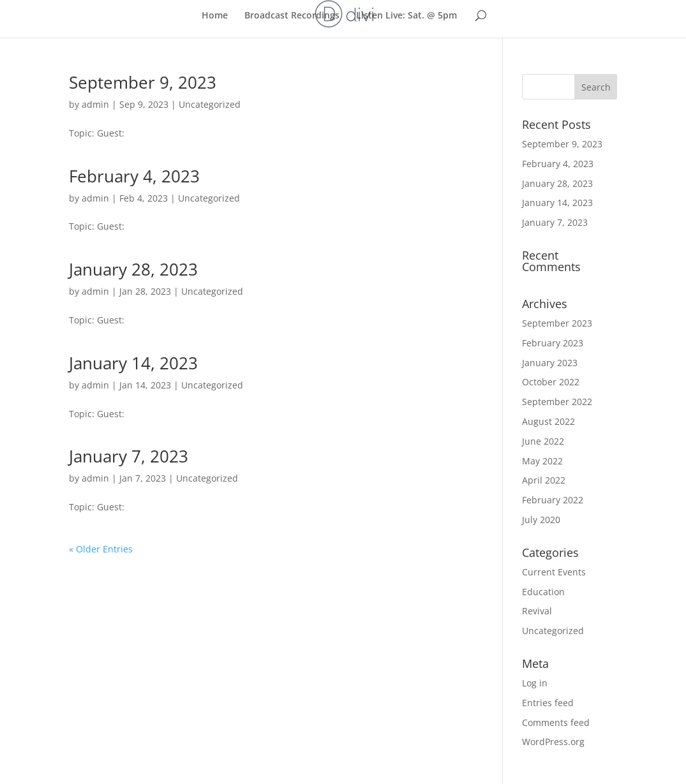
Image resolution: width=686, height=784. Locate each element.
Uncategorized (210, 104)
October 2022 (551, 382)
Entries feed (548, 703)
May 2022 (542, 461)
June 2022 (543, 441)
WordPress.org (553, 742)
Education (543, 592)
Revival (537, 611)
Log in (535, 683)
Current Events (554, 572)
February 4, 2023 (134, 176)
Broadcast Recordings (292, 15)
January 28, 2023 (133, 269)
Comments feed (556, 722)
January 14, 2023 (133, 363)
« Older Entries (101, 549)
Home (215, 15)
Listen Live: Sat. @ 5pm (406, 15)
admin (95, 104)
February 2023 (553, 343)
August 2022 (548, 421)
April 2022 (544, 480)
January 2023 (550, 363)
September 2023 (557, 323)
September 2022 (557, 402)
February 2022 (553, 500)
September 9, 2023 (143, 82)
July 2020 (541, 520)
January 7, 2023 (129, 456)
